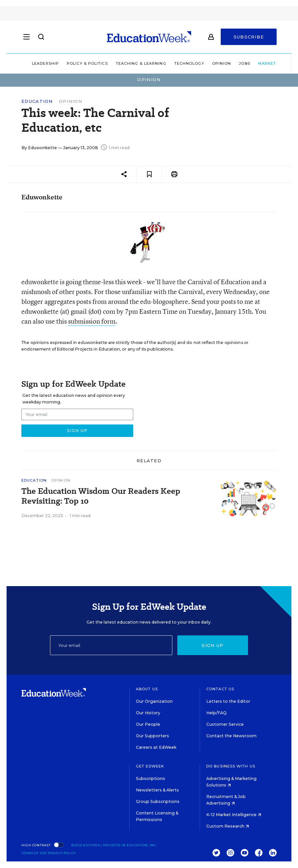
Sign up (212, 645)
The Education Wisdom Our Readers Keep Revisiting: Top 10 (101, 496)
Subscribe (249, 37)
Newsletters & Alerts (157, 790)
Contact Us (220, 689)
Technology (175, 63)
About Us (147, 689)
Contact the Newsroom (231, 736)
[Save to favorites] (149, 174)
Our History (148, 713)
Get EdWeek (150, 766)
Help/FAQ (216, 713)
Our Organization (154, 701)
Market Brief (262, 63)
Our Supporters (152, 736)
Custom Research (228, 826)
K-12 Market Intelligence (234, 815)
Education (37, 101)
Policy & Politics (73, 63)
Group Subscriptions (158, 801)
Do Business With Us (231, 766)
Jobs (230, 63)
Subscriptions (150, 778)
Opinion (207, 63)
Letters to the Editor (228, 701)
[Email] (111, 645)
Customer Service (225, 724)
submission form (92, 321)
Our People (148, 724)
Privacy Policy (62, 853)
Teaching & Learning (127, 63)
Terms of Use (34, 853)
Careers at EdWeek (156, 747)
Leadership (31, 63)
